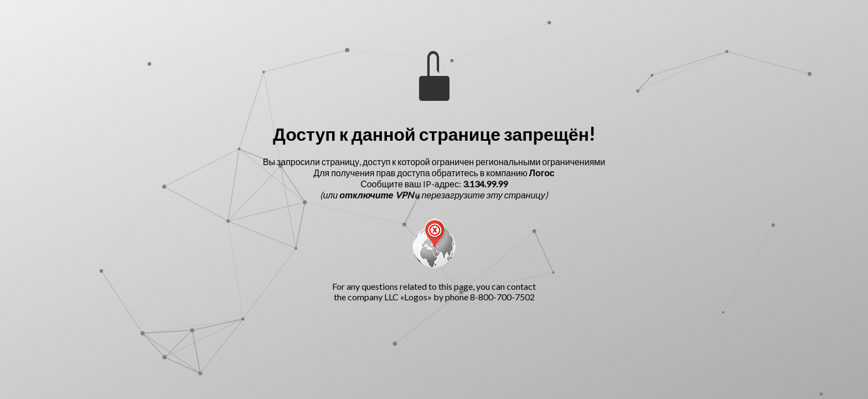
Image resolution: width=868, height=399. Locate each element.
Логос (542, 173)
